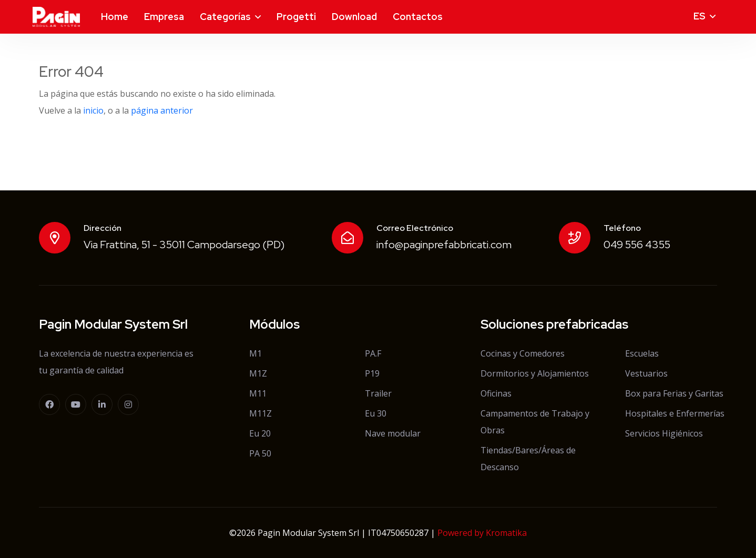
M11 (258, 393)
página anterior (162, 110)
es (699, 16)
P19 (372, 373)
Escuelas (642, 353)
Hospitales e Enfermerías (675, 413)
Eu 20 (260, 433)
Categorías (225, 17)
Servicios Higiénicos (664, 433)
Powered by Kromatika (482, 533)
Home (115, 17)
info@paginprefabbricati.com (444, 245)
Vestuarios (646, 373)
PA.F (373, 353)
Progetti (296, 17)
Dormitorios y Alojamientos (535, 373)
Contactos (418, 17)
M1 (256, 353)
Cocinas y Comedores (523, 353)
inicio (93, 110)
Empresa (164, 17)
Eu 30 (376, 413)
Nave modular (393, 433)
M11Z (260, 413)
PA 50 (260, 453)
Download (354, 17)
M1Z (258, 373)
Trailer (378, 393)
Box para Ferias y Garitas (674, 393)
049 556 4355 (637, 245)
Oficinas (496, 393)
